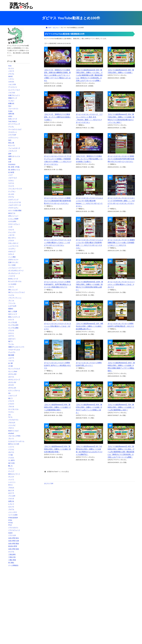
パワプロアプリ (13, 420)
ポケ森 (10, 366)
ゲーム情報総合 (13, 565)
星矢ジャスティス (14, 317)
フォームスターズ (14, 148)
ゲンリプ (11, 471)
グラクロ (11, 330)
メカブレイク (13, 151)
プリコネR (12, 496)
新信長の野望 (13, 546)
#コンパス (12, 145)
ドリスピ (11, 449)
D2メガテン (12, 238)
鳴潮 (10, 159)
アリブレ (11, 127)
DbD (10, 140)
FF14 (10, 525)
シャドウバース (13, 246)
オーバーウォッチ (14, 124)
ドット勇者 (12, 257)
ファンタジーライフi (15, 189)
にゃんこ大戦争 (13, 219)
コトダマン (12, 249)
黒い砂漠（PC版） (14, 167)
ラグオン (11, 181)
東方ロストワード (14, 474)
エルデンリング (13, 200)
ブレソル (11, 301)
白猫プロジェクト (14, 95)
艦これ (10, 466)
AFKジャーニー (13, 216)
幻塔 (10, 162)
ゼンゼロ (11, 194)
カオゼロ (11, 82)
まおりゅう (12, 339)
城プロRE (12, 463)
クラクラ (11, 401)
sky (9, 393)
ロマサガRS (12, 221)
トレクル (11, 295)
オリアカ (11, 552)
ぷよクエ (11, 358)
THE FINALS (13, 121)
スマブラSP (12, 135)
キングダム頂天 (13, 325)
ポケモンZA (12, 388)
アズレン (11, 469)
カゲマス (11, 336)
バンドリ (11, 479)
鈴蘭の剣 (11, 103)
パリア (10, 175)
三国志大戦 (12, 557)
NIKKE (11, 76)
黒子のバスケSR (14, 444)
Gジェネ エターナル (15, 281)
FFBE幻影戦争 (13, 518)
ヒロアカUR (12, 306)
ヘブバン (11, 79)
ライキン (11, 412)
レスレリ (11, 504)
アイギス (11, 458)
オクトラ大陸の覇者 (15, 210)
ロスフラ (11, 507)
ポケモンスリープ (14, 380)
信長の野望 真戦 (14, 549)
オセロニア (12, 251)
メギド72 (11, 235)
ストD (10, 227)
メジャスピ (12, 425)
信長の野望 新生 (14, 538)
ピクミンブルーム (14, 390)
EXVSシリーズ (13, 279)
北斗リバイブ (13, 314)
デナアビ (11, 197)
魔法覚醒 (11, 355)
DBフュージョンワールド (17, 292)
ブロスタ (11, 406)
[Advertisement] (18, 604)
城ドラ (10, 398)
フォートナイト (13, 109)
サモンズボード (13, 243)
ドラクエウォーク (14, 530)
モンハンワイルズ (14, 369)
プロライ (11, 428)
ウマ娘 (10, 455)
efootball (11, 433)
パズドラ (11, 71)
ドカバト (11, 287)
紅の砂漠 (11, 172)
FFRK (10, 520)
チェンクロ (12, 232)
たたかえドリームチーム (16, 441)
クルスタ (11, 498)
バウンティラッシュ (15, 298)
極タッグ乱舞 (13, 311)
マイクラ (11, 186)
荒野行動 (11, 114)
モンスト (11, 68)
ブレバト (11, 439)
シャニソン (12, 482)
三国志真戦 (12, 554)
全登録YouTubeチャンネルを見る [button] (56, 472)
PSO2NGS (12, 164)
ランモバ (11, 101)
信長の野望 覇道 (14, 544)
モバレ (10, 417)
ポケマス (11, 377)
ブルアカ (11, 509)
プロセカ (11, 488)
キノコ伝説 (12, 265)
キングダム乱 (13, 322)
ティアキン (12, 191)
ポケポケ (11, 385)
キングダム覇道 (13, 328)
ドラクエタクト (13, 528)
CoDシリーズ (13, 119)
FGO (10, 66)
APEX (10, 116)
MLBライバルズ (13, 431)
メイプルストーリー (15, 268)
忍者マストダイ (13, 262)
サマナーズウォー (14, 224)
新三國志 (11, 563)
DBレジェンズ (13, 290)
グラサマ (11, 241)
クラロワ (11, 404)
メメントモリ (13, 512)
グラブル (11, 74)
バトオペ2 (12, 276)
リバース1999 (13, 515)
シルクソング (13, 396)
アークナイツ (13, 87)
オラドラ (11, 320)
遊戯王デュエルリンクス (16, 347)
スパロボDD (12, 284)
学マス (10, 485)
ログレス (11, 254)
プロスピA (12, 422)
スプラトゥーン (13, 138)
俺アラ (10, 341)
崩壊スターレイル (14, 156)
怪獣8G (11, 309)
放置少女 (11, 501)
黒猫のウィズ (13, 98)
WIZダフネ (12, 213)
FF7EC (11, 523)
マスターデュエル (14, 350)
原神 (10, 154)
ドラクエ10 (12, 535)
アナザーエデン (13, 208)
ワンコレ (11, 344)
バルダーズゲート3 (15, 205)
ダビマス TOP (49, 483)
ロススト (11, 333)
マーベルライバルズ (15, 129)
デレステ (11, 477)
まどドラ (11, 493)
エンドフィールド (14, 90)
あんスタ (11, 490)
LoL (10, 415)
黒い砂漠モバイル (14, 170)
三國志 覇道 (12, 560)
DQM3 (10, 533)
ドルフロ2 (12, 93)
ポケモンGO (12, 374)
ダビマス (11, 452)
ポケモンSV (12, 382)
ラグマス (11, 183)
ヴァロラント (13, 132)
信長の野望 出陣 (14, 541)
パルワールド (13, 178)
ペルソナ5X (12, 84)
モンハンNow (13, 371)
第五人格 (11, 143)
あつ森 (10, 363)
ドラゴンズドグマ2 (15, 202)
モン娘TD (11, 460)
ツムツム (11, 361)
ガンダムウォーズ (14, 273)
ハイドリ (11, 447)
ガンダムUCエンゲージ (16, 270)
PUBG (10, 111)
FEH (10, 106)
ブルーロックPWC (14, 436)
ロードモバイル (13, 409)
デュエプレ (12, 352)
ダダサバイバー (13, 260)
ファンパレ (12, 303)
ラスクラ (11, 230)
